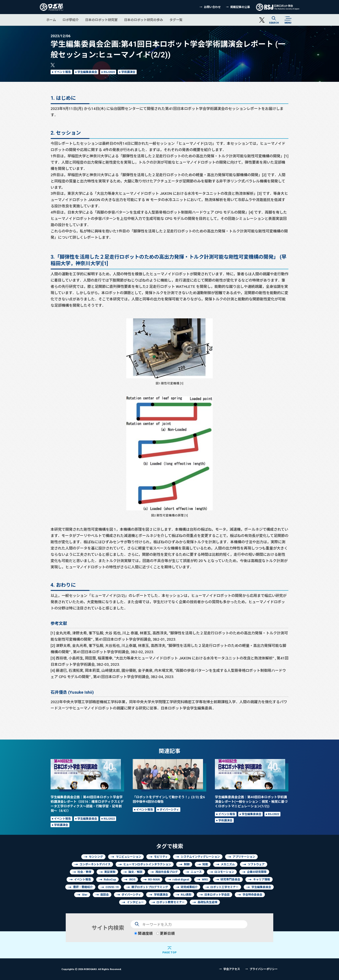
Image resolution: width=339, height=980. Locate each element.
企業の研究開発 (257, 872)
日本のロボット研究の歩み (144, 20)
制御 (187, 864)
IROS (132, 879)
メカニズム (228, 864)
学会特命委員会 (252, 895)
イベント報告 (62, 72)
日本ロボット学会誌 (217, 895)
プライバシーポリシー (264, 969)
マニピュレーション (129, 857)
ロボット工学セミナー (224, 887)
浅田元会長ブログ (166, 872)
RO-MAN (154, 879)
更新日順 (166, 933)
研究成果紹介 (189, 887)
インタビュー (135, 902)
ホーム (51, 20)
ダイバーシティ (169, 810)
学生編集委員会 (87, 72)
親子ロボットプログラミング (150, 887)
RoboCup (110, 879)
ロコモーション (224, 872)
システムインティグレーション (200, 857)
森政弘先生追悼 (207, 902)
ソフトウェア (256, 864)
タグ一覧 (176, 20)
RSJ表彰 (186, 895)
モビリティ (161, 857)
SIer (85, 895)
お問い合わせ (212, 7)
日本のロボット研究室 (101, 20)
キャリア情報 (262, 879)
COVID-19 (112, 887)
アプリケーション (244, 857)
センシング (96, 857)
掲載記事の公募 (240, 7)
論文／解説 (135, 872)
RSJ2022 (109, 819)
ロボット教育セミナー (171, 902)
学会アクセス (232, 969)
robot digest (181, 879)
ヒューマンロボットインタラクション (147, 864)
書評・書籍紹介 (83, 887)
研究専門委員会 (230, 879)
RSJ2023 (109, 72)
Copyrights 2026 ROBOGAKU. (92, 969)
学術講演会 (128, 72)
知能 (205, 864)
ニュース (196, 872)
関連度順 (143, 933)
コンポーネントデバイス (95, 864)
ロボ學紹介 (71, 20)
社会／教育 (84, 872)
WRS (205, 879)
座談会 (105, 895)
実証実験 (110, 872)
